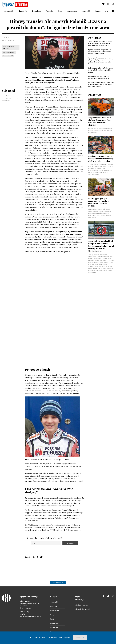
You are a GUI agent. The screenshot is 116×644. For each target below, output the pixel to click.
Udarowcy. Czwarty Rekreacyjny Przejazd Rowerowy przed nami (99, 77)
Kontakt (98, 11)
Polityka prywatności (81, 605)
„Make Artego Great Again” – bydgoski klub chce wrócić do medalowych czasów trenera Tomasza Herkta (101, 43)
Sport (60, 11)
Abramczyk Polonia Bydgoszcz (9, 47)
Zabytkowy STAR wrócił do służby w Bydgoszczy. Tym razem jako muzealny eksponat (100, 121)
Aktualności (9, 11)
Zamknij (79, 638)
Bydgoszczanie (72, 11)
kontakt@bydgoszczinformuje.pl (30, 616)
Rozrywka (49, 11)
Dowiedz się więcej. (64, 637)
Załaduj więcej (57, 583)
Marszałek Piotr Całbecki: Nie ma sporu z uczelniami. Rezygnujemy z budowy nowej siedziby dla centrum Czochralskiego (101, 246)
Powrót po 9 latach (7, 95)
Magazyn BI (86, 11)
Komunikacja (36, 11)
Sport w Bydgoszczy (9, 52)
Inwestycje (23, 11)
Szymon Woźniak (8, 56)
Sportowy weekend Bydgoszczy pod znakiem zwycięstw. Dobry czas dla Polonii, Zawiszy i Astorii (100, 52)
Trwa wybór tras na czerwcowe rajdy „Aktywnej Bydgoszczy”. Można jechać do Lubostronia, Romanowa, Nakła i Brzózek (101, 61)
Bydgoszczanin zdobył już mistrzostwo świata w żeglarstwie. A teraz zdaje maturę (101, 70)
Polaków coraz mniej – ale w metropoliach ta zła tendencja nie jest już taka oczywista (101, 159)
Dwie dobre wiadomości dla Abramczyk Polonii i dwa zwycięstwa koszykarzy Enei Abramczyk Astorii (101, 84)
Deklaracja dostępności (82, 609)
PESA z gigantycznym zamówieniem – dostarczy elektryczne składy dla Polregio (99, 202)
